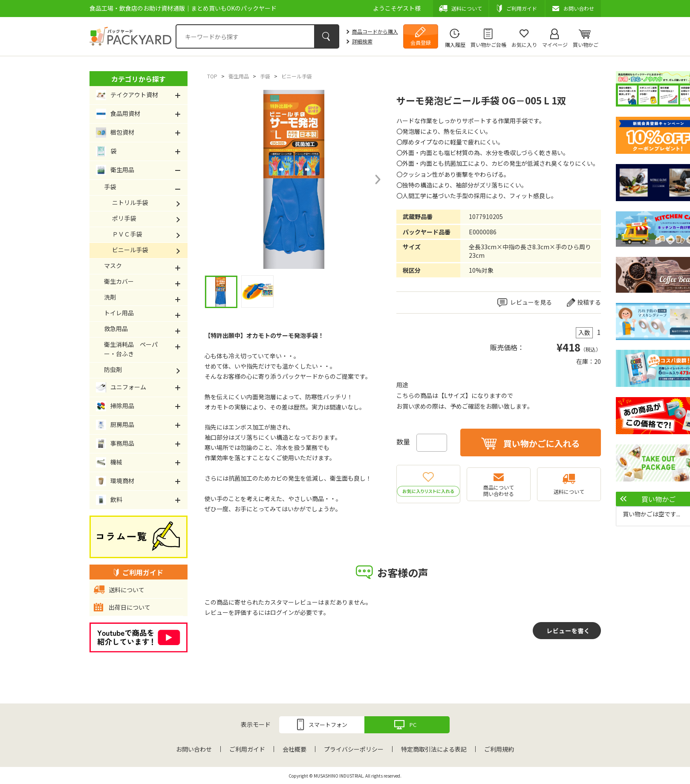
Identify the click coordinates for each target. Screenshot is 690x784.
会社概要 (294, 749)
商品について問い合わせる (499, 491)
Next (377, 179)
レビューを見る (531, 302)
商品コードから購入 (375, 31)
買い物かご (586, 45)
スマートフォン (328, 725)
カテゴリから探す (139, 79)
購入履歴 (455, 45)
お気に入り (524, 45)
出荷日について (130, 607)
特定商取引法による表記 (434, 749)
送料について (569, 491)
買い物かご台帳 (488, 45)
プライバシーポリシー (354, 749)
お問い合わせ (194, 749)
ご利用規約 (499, 749)
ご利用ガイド (247, 749)
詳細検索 (362, 41)
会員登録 (421, 42)
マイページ (555, 45)
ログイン (282, 612)
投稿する (589, 302)
